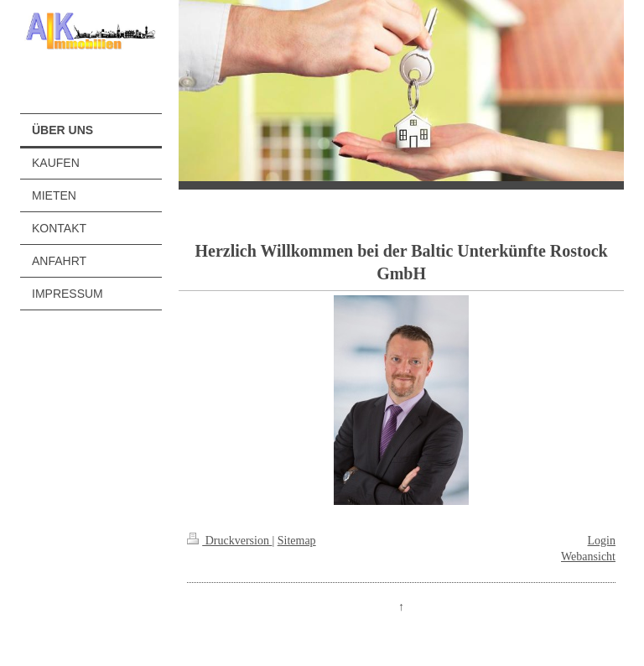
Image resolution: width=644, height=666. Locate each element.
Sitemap (297, 541)
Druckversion (229, 541)
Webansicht (588, 557)
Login (602, 541)
